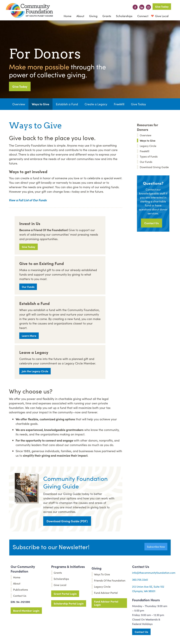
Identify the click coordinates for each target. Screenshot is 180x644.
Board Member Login (26, 611)
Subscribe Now (156, 547)
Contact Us (151, 223)
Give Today (162, 6)
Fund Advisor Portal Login (106, 603)
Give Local (161, 16)
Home (68, 16)
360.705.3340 (140, 580)
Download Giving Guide (154, 167)
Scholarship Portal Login (69, 603)
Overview (19, 104)
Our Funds (28, 287)
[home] (29, 11)
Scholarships (124, 16)
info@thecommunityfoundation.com (154, 573)
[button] (80, 16)
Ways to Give (40, 104)
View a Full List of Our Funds (28, 200)
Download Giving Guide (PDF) (67, 521)
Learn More (29, 336)
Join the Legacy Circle (35, 371)
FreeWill (119, 104)
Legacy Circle (148, 146)
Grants (107, 16)
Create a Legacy (96, 104)
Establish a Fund (67, 104)
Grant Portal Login (65, 594)
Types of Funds (149, 156)
